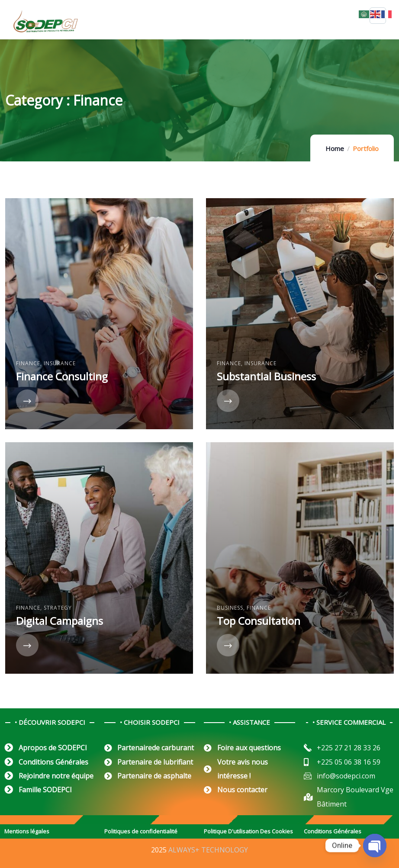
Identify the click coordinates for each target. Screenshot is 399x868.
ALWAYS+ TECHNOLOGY (208, 850)
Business (230, 608)
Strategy (58, 608)
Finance (28, 363)
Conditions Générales (333, 831)
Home (335, 148)
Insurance (60, 363)
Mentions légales (27, 831)
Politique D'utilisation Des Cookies (248, 831)
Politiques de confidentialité (141, 831)
